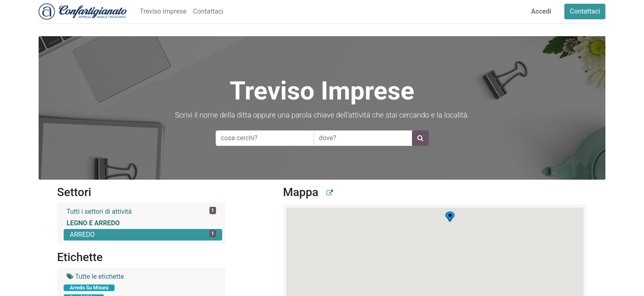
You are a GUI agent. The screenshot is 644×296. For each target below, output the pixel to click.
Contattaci (585, 11)
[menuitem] (163, 12)
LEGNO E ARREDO (93, 223)
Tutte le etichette (95, 276)
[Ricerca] (420, 138)
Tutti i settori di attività (141, 211)
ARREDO (143, 234)
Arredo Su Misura (89, 288)
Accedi (541, 11)
